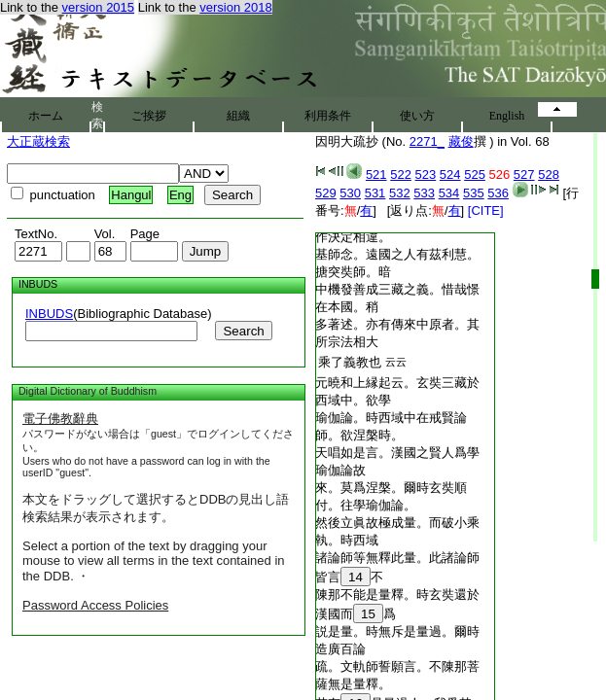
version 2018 (235, 7)
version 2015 (98, 7)
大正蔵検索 (38, 141)
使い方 (417, 116)
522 (401, 175)
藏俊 (461, 141)
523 (426, 175)
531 (375, 193)
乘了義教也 (350, 362)
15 (368, 614)
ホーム (46, 116)
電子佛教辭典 (60, 419)
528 (549, 175)
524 (450, 175)
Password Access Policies (95, 605)
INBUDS (49, 314)
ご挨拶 (149, 116)
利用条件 (328, 116)
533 (424, 193)
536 (498, 193)
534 (449, 193)
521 (376, 175)
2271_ (427, 141)
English (507, 116)
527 (524, 175)
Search (243, 331)
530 (350, 193)
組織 (238, 116)
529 (326, 193)
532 (400, 193)
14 (356, 577)
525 (475, 175)
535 (474, 193)
